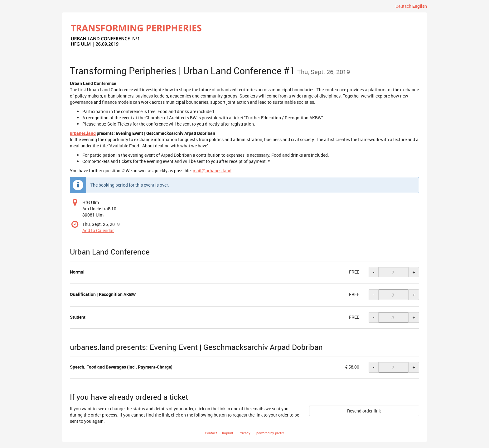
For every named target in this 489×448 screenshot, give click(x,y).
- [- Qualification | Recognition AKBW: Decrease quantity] (374, 295)
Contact (211, 433)
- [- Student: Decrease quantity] (374, 317)
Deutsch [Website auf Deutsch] (403, 6)
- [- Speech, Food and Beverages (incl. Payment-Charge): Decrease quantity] (374, 367)
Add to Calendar (98, 230)
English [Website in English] (420, 6)
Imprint (228, 433)
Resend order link (364, 411)
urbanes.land (83, 133)
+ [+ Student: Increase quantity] (414, 317)
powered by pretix (270, 433)
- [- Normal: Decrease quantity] (374, 272)
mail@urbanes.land (212, 171)
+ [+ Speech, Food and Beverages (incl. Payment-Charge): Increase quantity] (414, 367)
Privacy (244, 433)
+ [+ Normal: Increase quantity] (414, 272)
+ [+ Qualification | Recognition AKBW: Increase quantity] (414, 295)
